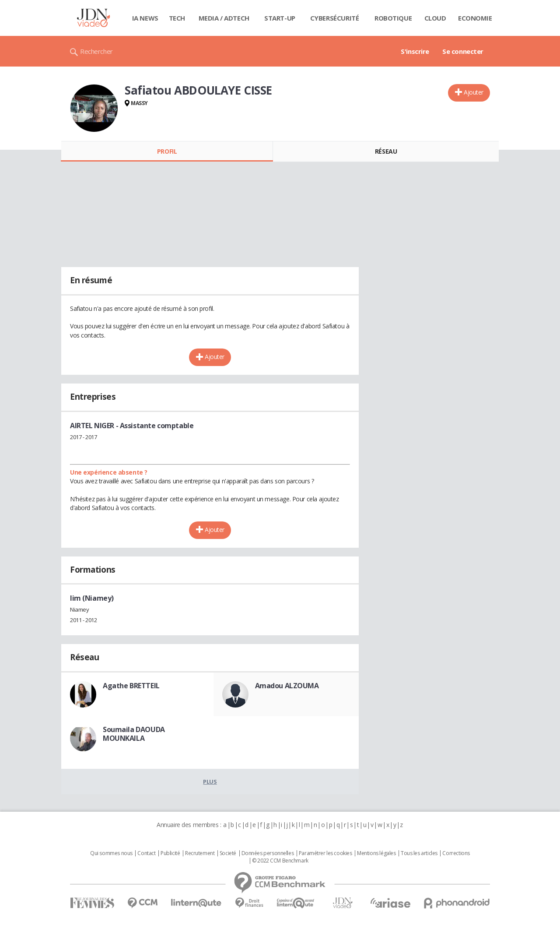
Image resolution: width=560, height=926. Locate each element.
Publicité (170, 853)
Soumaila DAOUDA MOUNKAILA (134, 734)
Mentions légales (376, 853)
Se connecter (463, 51)
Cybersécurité (335, 18)
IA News (145, 18)
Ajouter (474, 92)
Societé (228, 853)
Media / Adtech (224, 18)
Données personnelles (268, 853)
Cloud (435, 18)
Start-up (280, 18)
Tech (177, 18)
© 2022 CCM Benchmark (280, 861)
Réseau (386, 151)
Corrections (456, 853)
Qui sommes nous (111, 853)
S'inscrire (415, 51)
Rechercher (96, 51)
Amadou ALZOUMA (287, 686)
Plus (210, 782)
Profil (167, 151)
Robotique (393, 18)
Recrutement (200, 853)
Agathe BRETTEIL (131, 686)
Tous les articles (419, 853)
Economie (475, 18)
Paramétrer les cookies (325, 853)
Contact (146, 853)
